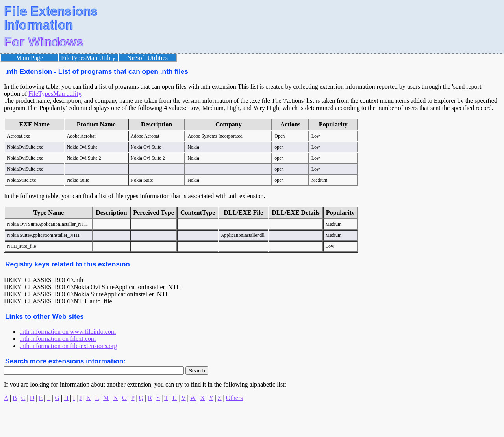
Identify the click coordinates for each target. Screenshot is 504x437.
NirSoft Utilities (148, 58)
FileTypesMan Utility (88, 58)
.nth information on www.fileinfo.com (68, 332)
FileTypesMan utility (55, 94)
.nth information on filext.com (58, 339)
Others (234, 398)
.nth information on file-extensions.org (68, 346)
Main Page (29, 58)
